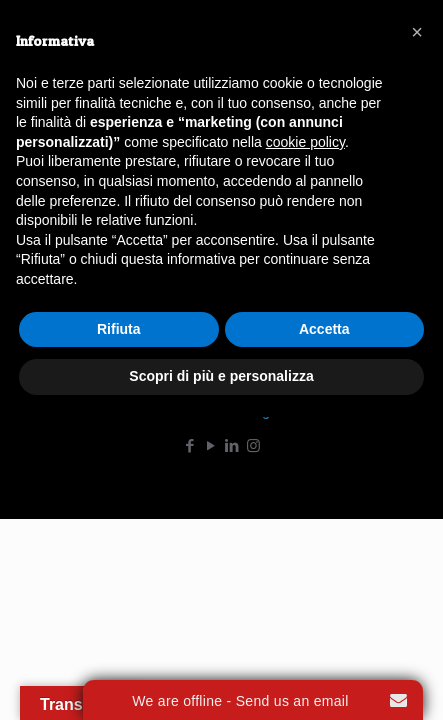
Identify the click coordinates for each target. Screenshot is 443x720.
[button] (417, 32)
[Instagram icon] (253, 446)
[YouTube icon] (211, 446)
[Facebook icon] (190, 446)
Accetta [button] (324, 329)
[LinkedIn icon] (232, 446)
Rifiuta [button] (119, 329)
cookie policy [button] (305, 142)
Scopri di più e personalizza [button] (221, 376)
